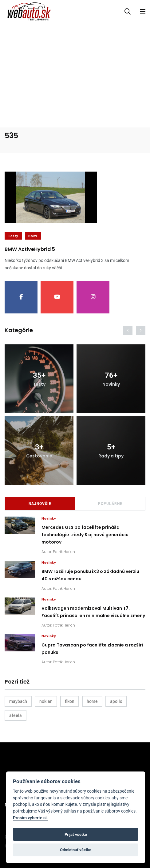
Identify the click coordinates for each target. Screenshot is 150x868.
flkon (70, 701)
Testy (13, 236)
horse (92, 701)
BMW (33, 236)
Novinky (49, 519)
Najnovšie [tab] (40, 504)
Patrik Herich (64, 552)
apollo (116, 701)
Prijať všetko (76, 834)
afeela (16, 715)
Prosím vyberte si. (30, 818)
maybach (18, 701)
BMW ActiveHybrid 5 (30, 250)
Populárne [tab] (110, 504)
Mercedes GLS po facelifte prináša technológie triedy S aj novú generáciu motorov (85, 535)
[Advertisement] (75, 69)
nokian (46, 701)
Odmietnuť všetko (76, 850)
